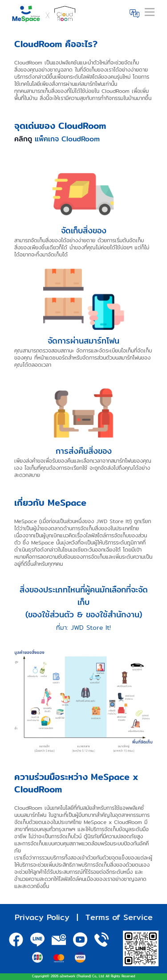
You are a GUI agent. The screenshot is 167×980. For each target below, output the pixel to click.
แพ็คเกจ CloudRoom (67, 139)
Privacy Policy (42, 917)
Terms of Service (119, 917)
